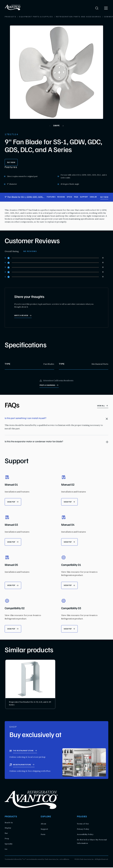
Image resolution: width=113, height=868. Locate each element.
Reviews (61, 197)
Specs (70, 197)
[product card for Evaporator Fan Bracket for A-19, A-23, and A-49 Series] (30, 685)
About (43, 824)
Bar (6, 834)
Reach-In (9, 823)
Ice (6, 850)
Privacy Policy (83, 830)
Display (8, 828)
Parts (43, 835)
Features (51, 197)
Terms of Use (83, 824)
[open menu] (106, 8)
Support (84, 197)
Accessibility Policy (85, 835)
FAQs (76, 197)
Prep (7, 839)
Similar (93, 197)
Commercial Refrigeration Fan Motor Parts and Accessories (58, 17)
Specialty (9, 844)
